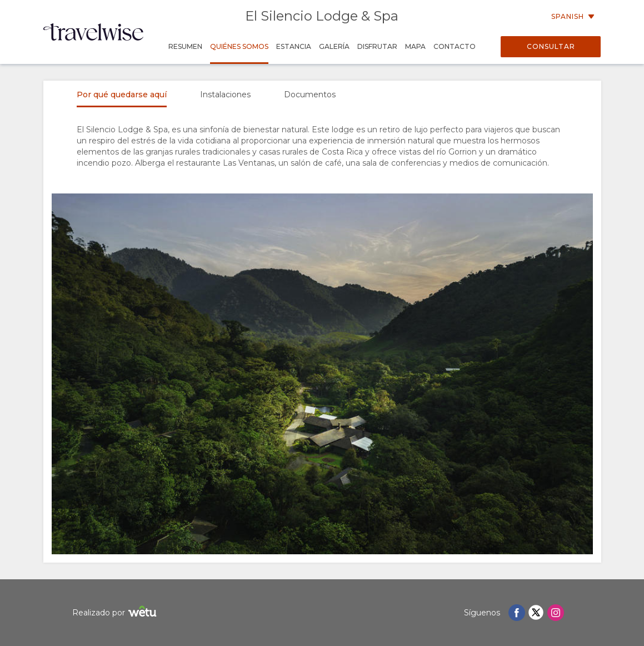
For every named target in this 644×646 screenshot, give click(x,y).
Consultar (551, 46)
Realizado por (116, 613)
